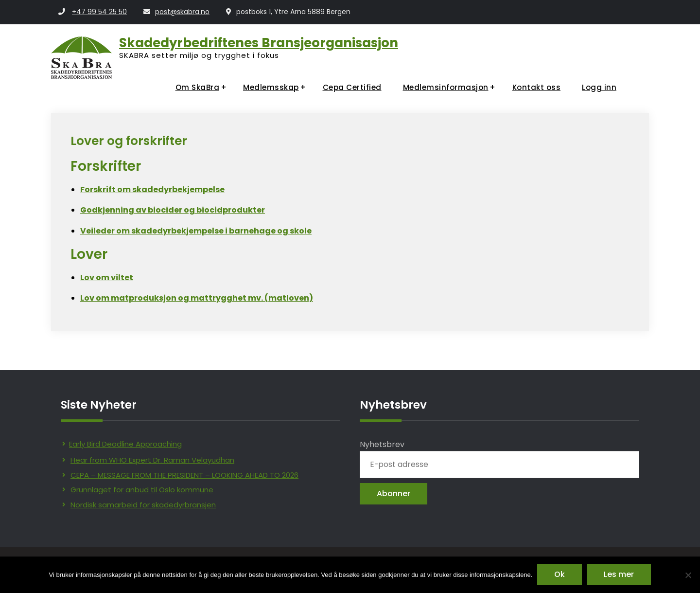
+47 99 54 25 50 (99, 12)
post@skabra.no (182, 12)
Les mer (619, 575)
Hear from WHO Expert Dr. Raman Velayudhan (152, 460)
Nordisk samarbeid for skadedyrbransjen (143, 505)
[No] (688, 575)
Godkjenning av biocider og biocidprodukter (173, 210)
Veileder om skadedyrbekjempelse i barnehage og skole (196, 231)
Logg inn (599, 87)
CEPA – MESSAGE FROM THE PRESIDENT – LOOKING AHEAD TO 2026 (184, 475)
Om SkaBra (198, 87)
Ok (560, 575)
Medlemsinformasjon (446, 87)
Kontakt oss (537, 87)
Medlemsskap (271, 87)
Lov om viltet (107, 278)
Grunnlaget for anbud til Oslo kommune (142, 490)
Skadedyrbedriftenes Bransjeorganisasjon (259, 43)
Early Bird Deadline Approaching (125, 444)
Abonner (394, 494)
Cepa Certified (352, 87)
